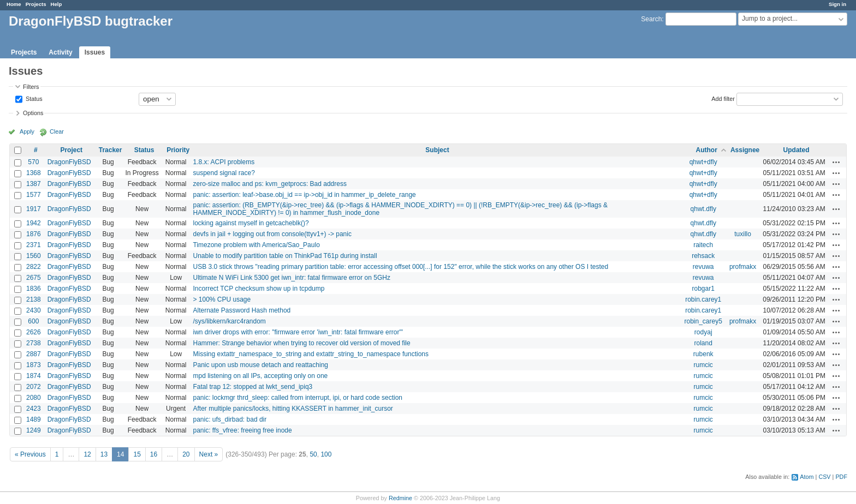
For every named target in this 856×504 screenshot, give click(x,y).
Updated (796, 150)
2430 (34, 310)
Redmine (400, 498)
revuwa (703, 267)
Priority (178, 150)
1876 (34, 234)
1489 (34, 419)
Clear (57, 131)
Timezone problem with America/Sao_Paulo (256, 245)
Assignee (745, 150)
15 (137, 454)
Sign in (837, 4)
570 (33, 162)
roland (703, 343)
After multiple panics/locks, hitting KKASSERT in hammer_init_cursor (293, 409)
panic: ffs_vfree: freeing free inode (242, 430)
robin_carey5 (703, 321)
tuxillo (743, 234)
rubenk (703, 354)
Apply (27, 131)
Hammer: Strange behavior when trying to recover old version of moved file (301, 343)
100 (326, 454)
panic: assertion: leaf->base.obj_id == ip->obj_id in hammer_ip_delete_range (304, 195)
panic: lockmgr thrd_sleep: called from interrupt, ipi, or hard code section (298, 398)
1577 (34, 195)
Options (33, 113)
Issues (95, 52)
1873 (34, 365)
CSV (824, 477)
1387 (34, 184)
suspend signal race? (224, 173)
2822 (34, 267)
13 (104, 454)
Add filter (723, 98)
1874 (34, 376)
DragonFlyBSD (69, 162)
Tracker (111, 150)
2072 (34, 387)
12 (87, 454)
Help (57, 4)
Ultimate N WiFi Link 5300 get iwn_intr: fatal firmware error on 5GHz (291, 278)
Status (33, 98)
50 (313, 454)
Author (707, 150)
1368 (34, 173)
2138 (34, 299)
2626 (34, 332)
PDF (841, 477)
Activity (60, 52)
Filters (31, 87)
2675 (34, 278)
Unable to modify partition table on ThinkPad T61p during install (285, 256)
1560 (34, 256)
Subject (437, 150)
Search (651, 19)
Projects (36, 4)
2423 (34, 409)
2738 (34, 343)
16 (154, 454)
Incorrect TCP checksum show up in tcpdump (258, 289)
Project (71, 150)
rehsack (703, 256)
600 (33, 321)
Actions (836, 162)
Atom (807, 477)
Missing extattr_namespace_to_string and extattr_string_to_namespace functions (311, 354)
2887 (34, 354)
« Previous (30, 454)
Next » (209, 454)
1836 (34, 289)
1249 (34, 430)
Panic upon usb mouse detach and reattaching (260, 365)
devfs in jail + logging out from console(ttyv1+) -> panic (272, 234)
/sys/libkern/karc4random (229, 321)
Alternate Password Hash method (242, 310)
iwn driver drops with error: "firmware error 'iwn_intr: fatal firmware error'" (298, 332)
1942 (34, 223)
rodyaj (703, 332)
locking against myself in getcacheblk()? (251, 223)
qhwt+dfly (703, 162)
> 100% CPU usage (222, 299)
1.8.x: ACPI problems (224, 162)
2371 (34, 245)
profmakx (743, 267)
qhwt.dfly (703, 209)
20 (186, 454)
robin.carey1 (703, 299)
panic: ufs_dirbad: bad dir (230, 419)
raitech (703, 245)
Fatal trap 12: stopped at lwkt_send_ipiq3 (252, 387)
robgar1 (703, 289)
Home (14, 4)
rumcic (703, 365)
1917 (34, 209)
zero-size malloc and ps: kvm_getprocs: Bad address (269, 184)
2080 (34, 398)
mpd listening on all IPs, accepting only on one (260, 376)
